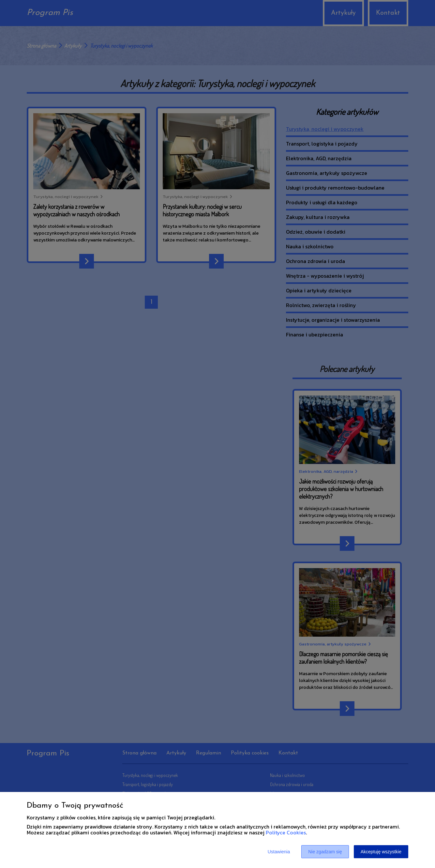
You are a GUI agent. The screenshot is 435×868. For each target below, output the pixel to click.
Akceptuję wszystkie (381, 852)
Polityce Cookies (286, 832)
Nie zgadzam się (325, 852)
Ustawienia (279, 852)
